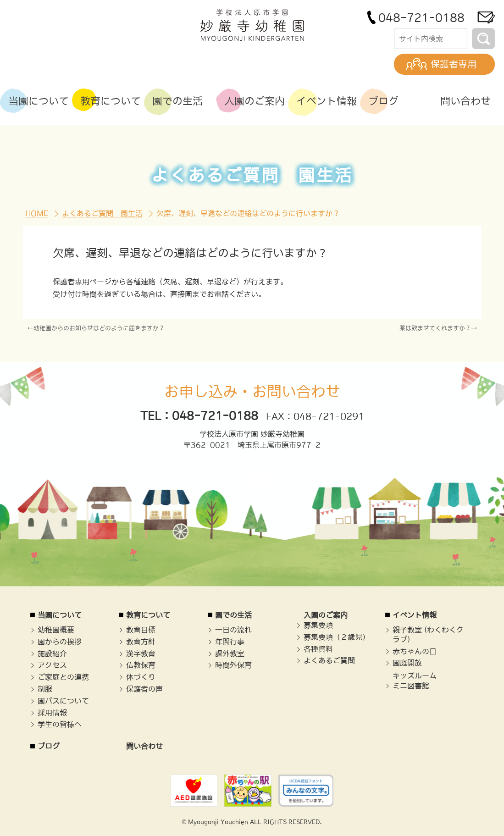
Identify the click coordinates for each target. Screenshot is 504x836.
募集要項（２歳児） (337, 637)
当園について (60, 615)
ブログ (49, 746)
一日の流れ (233, 630)
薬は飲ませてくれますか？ (435, 328)
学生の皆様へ (60, 724)
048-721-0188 (421, 17)
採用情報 (52, 713)
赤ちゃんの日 (415, 651)
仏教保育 (141, 665)
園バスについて (63, 701)
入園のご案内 (326, 615)
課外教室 (230, 653)
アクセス (52, 665)
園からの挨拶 (60, 642)
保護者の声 (144, 689)
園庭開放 (407, 663)
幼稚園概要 (56, 630)
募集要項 (318, 625)
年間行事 (230, 642)
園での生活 (233, 615)
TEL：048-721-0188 (199, 415)
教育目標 (141, 630)
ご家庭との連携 (63, 677)
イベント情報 (415, 615)
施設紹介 (52, 653)
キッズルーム (415, 675)
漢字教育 (141, 653)
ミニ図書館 (411, 686)
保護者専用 (454, 64)
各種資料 (318, 649)
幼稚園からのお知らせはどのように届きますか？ (99, 328)
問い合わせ (144, 746)
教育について (148, 615)
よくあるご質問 (329, 660)
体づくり (141, 677)
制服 (45, 689)
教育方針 (141, 642)
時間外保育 (233, 665)
